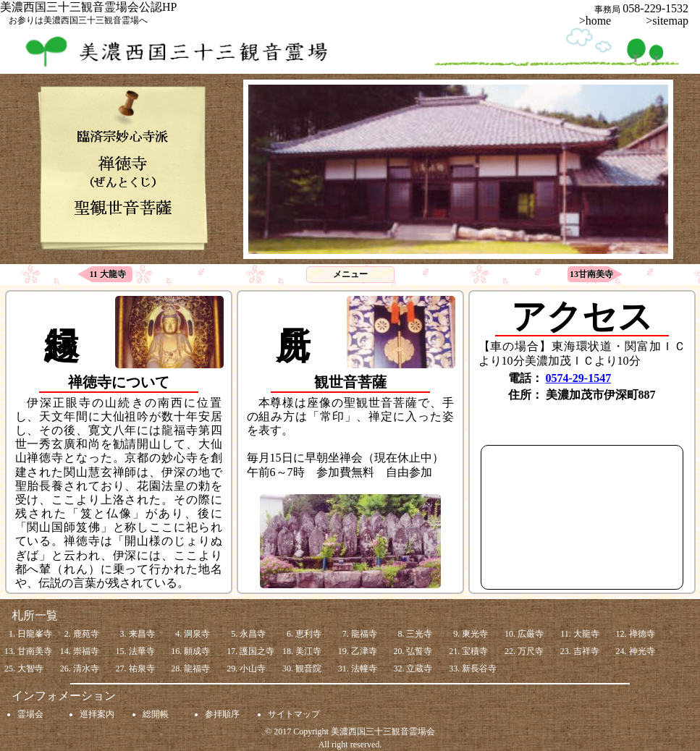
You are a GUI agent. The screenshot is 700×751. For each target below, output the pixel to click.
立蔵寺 (419, 669)
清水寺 (86, 669)
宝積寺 (475, 651)
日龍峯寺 (35, 634)
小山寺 (253, 669)
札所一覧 (35, 615)
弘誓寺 (419, 651)
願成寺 (197, 651)
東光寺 (475, 634)
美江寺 (308, 651)
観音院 (308, 669)
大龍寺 (586, 634)
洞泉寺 (197, 634)
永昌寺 (253, 634)
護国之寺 (257, 651)
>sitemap (667, 21)
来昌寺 (142, 634)
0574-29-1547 (579, 378)
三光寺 (419, 634)
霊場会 (30, 714)
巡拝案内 (97, 714)
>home (601, 21)
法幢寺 (364, 669)
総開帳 (156, 714)
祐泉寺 (142, 669)
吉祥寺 (586, 651)
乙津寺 (364, 651)
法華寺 (142, 651)
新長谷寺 (479, 669)
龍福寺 (364, 634)
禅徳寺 (642, 634)
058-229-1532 (661, 8)
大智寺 (30, 669)
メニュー (350, 274)
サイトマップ (294, 714)
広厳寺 (531, 634)
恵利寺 (308, 634)
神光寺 (642, 651)
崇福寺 (86, 651)
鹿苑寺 (86, 634)
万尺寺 (531, 651)
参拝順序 (222, 714)
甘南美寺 (35, 651)
